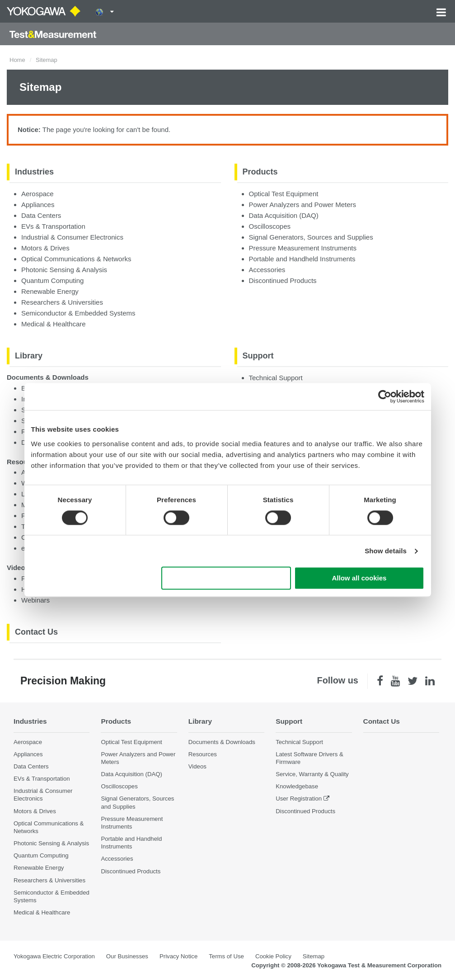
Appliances (38, 205)
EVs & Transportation (53, 226)
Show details (386, 551)
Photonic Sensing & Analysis (64, 270)
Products (260, 172)
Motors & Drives (45, 248)
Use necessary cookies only (226, 578)
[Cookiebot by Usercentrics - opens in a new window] (385, 396)
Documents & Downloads (48, 377)
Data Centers (41, 215)
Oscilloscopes (270, 226)
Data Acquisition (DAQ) (284, 215)
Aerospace (38, 194)
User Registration (299, 799)
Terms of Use (226, 956)
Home (17, 60)
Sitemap (314, 956)
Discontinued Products (283, 280)
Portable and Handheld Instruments (302, 259)
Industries (34, 172)
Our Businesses (127, 956)
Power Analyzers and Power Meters (303, 205)
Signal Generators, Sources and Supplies (311, 237)
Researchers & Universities (62, 302)
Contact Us (36, 632)
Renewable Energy (50, 291)
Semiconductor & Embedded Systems (78, 313)
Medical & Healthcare (54, 324)
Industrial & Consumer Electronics (72, 237)
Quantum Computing (52, 280)
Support (258, 356)
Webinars (35, 600)
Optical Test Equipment (284, 194)
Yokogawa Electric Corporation (54, 956)
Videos (18, 568)
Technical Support (276, 378)
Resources (203, 754)
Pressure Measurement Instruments (303, 248)
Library (29, 356)
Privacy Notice (178, 956)
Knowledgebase (297, 786)
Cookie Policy (273, 956)
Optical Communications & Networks (76, 259)
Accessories (267, 270)
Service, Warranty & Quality (312, 774)
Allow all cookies (359, 578)
